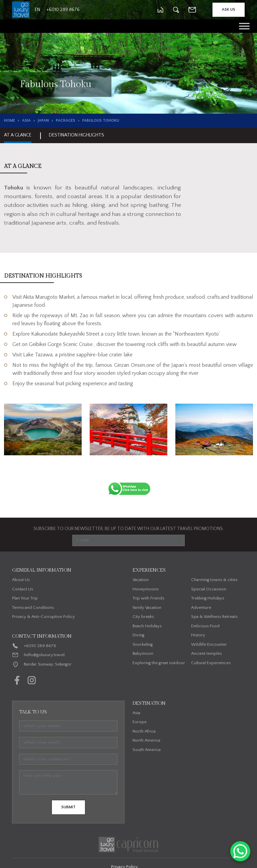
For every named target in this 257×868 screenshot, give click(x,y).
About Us (21, 580)
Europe (140, 722)
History (198, 635)
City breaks (143, 617)
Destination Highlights (76, 135)
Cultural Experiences (211, 663)
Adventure (201, 607)
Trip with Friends (148, 598)
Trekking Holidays (208, 598)
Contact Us (23, 589)
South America (147, 750)
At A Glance (18, 135)
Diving (138, 635)
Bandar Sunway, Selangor (48, 664)
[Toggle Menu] (244, 26)
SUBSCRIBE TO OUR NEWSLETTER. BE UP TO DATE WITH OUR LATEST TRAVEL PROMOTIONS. (129, 529)
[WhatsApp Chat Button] (240, 851)
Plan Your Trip (25, 598)
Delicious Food (205, 626)
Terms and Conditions (33, 607)
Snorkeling (143, 644)
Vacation (141, 580)
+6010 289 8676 (40, 646)
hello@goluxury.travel (44, 655)
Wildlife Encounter (209, 644)
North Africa (144, 731)
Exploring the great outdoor (159, 663)
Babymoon (143, 653)
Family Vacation (147, 607)
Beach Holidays (147, 626)
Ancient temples (206, 653)
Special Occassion (209, 589)
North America (146, 740)
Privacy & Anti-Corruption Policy (44, 617)
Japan (43, 121)
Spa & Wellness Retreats (214, 617)
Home (10, 121)
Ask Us (229, 10)
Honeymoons (146, 589)
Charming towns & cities (214, 580)
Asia (26, 121)
